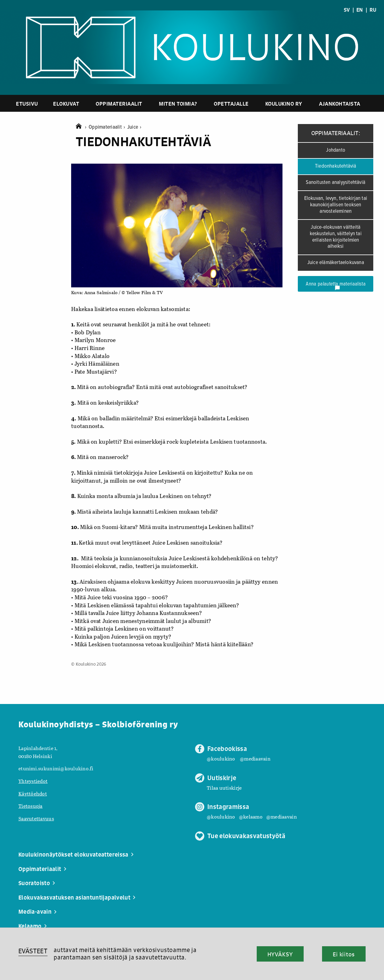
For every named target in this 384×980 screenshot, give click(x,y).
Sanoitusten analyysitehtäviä (336, 183)
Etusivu (27, 104)
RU (373, 10)
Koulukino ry (284, 104)
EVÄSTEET (33, 951)
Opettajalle (231, 104)
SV (347, 10)
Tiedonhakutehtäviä (336, 166)
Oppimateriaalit (119, 104)
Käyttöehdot (33, 793)
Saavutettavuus (36, 818)
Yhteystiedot (33, 781)
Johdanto (336, 150)
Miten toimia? (178, 104)
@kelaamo (251, 817)
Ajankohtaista (340, 104)
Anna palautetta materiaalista (336, 286)
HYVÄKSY (280, 954)
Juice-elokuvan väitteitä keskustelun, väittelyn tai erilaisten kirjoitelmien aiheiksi (336, 237)
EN (360, 10)
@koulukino (221, 758)
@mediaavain (255, 758)
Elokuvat (66, 104)
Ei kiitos (344, 954)
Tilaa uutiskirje (224, 788)
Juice (134, 127)
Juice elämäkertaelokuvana (336, 263)
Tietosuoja (31, 806)
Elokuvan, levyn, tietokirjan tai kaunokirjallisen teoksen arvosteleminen (336, 205)
